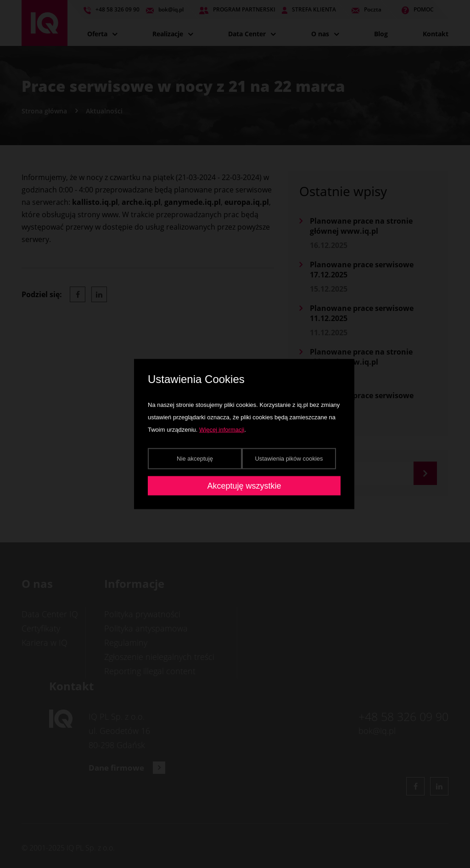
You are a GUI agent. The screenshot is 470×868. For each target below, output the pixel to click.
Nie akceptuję (195, 458)
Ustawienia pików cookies (289, 458)
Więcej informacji (222, 429)
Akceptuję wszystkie (244, 485)
